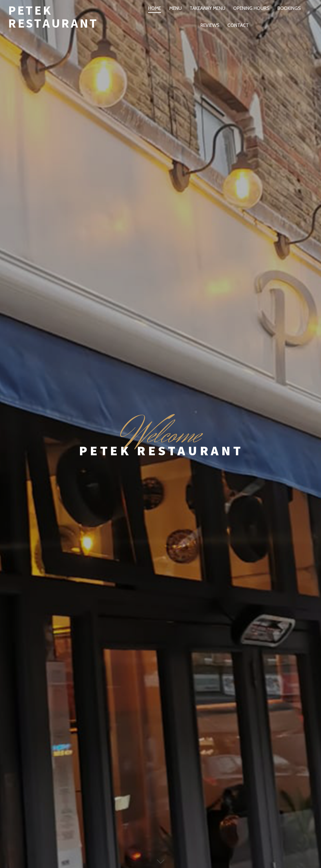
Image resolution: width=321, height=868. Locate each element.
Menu (175, 8)
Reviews (210, 25)
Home (155, 8)
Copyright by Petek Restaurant (160, 846)
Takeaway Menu (207, 8)
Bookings (289, 8)
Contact (238, 25)
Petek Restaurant (53, 17)
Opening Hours (251, 8)
